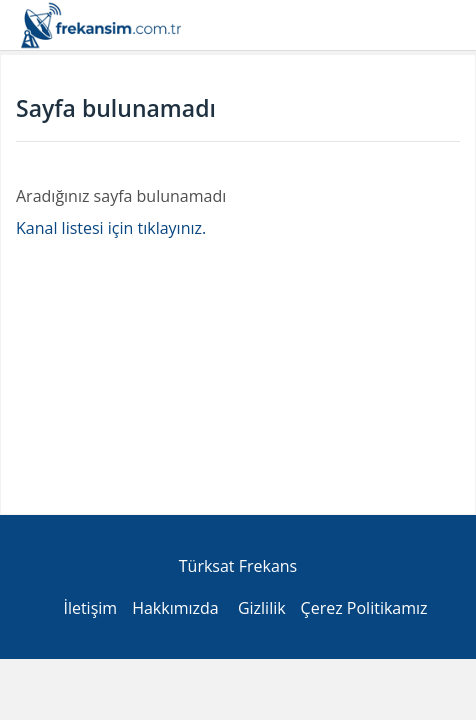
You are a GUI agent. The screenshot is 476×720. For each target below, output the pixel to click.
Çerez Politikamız (364, 608)
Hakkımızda (175, 608)
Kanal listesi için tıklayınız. (111, 228)
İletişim (90, 608)
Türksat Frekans (238, 566)
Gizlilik (262, 608)
